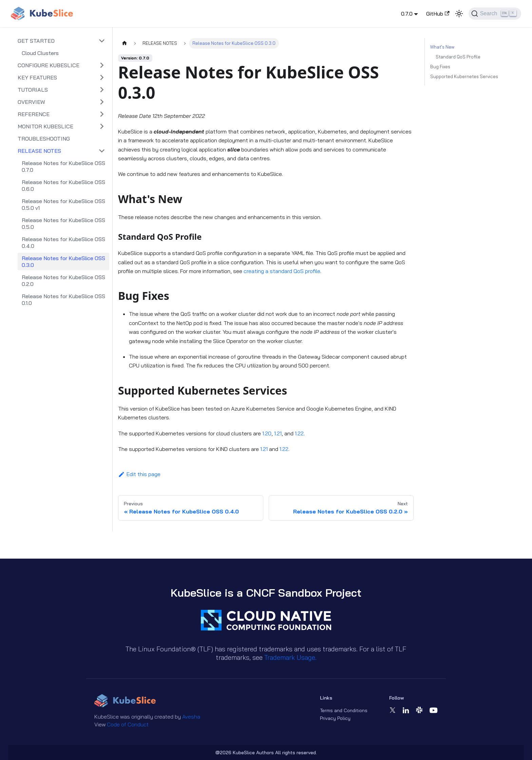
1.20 (267, 433)
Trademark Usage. (290, 657)
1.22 (299, 433)
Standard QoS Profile (458, 57)
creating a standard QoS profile (282, 271)
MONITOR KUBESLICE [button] (45, 126)
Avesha (191, 717)
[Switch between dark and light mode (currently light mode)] (459, 14)
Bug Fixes (440, 67)
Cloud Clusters (40, 53)
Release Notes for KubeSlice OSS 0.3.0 (63, 261)
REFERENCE (34, 114)
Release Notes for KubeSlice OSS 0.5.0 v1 (63, 204)
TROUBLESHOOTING (44, 139)
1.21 (278, 433)
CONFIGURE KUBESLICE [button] (49, 65)
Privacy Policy (335, 718)
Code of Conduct (128, 724)
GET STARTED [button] (36, 41)
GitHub (438, 14)
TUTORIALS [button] (33, 90)
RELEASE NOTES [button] (39, 151)
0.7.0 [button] (407, 14)
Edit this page (139, 474)
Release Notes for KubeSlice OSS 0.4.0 (63, 242)
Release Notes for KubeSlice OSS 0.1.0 (63, 300)
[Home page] (125, 43)
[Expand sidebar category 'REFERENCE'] (102, 114)
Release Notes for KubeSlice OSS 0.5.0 (63, 223)
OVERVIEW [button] (31, 102)
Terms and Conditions (344, 710)
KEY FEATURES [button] (37, 77)
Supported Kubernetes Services (464, 76)
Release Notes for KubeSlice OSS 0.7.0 (63, 166)
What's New (442, 47)
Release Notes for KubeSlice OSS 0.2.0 (63, 281)
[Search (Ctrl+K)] (495, 14)
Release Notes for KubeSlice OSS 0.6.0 (63, 185)
